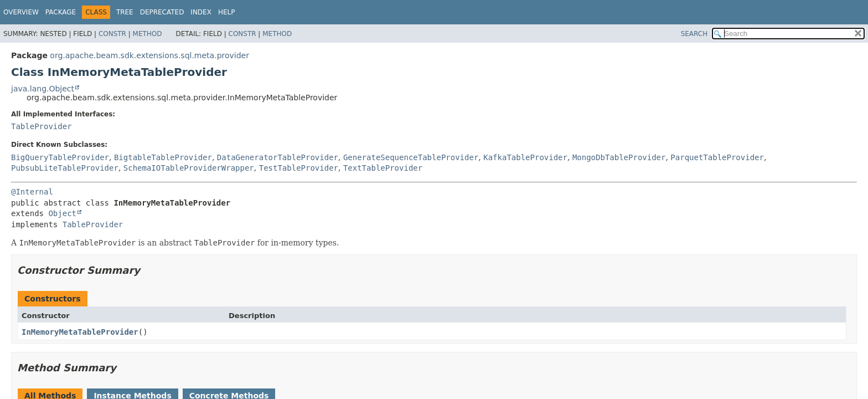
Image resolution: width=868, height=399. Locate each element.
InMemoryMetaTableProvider (80, 332)
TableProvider (42, 126)
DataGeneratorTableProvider (278, 157)
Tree (125, 12)
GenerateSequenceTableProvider (411, 157)
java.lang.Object (43, 89)
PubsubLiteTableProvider (65, 168)
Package (61, 12)
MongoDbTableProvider (619, 157)
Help (227, 12)
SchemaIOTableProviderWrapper (189, 168)
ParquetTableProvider (717, 157)
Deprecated (162, 12)
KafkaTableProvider (525, 157)
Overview (21, 12)
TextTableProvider (383, 168)
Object (62, 213)
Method (148, 34)
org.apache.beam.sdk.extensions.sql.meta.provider (149, 55)
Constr (112, 34)
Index (201, 12)
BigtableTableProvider (163, 157)
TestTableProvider (299, 168)
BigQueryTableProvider (60, 157)
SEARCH (694, 34)
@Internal (32, 192)
